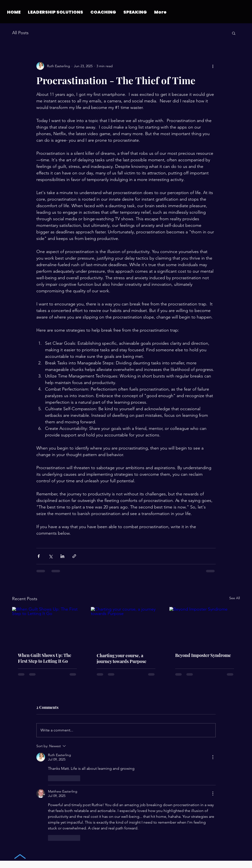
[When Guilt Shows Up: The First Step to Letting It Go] (47, 627)
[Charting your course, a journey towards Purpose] (126, 627)
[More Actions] (213, 757)
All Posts (20, 33)
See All (235, 598)
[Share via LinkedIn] (62, 556)
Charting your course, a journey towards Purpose (122, 658)
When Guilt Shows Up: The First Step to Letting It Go (45, 658)
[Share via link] (74, 556)
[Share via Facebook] (39, 556)
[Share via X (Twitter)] (51, 556)
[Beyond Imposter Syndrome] (205, 627)
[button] (103, 12)
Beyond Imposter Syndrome (203, 655)
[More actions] (213, 66)
